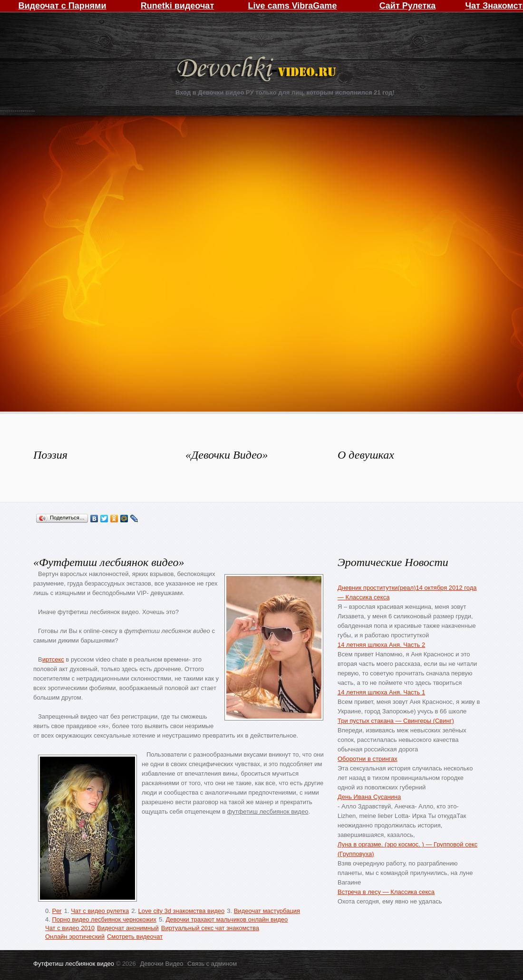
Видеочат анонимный (128, 928)
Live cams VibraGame (293, 6)
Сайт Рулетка (408, 6)
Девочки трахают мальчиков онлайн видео (227, 919)
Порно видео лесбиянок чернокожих (104, 919)
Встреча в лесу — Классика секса (386, 892)
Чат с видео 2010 (70, 928)
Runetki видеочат (177, 6)
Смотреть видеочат (135, 937)
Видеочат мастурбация (267, 911)
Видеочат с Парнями (62, 6)
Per (57, 911)
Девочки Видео (258, 70)
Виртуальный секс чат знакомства (210, 928)
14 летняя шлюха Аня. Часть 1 (381, 692)
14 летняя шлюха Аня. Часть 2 (381, 645)
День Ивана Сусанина (369, 797)
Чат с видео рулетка (100, 911)
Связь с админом (212, 964)
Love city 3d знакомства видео (182, 911)
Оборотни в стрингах (368, 759)
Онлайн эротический (75, 937)
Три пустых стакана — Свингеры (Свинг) (396, 721)
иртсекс (53, 659)
